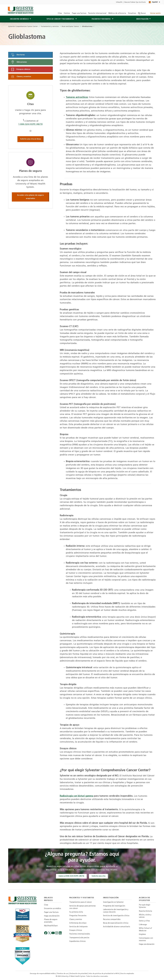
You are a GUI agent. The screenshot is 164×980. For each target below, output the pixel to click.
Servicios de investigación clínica (116, 916)
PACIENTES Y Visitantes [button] (101, 19)
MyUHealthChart (51, 926)
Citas (60, 13)
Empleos (142, 934)
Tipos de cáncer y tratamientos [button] (60, 19)
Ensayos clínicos (21, 69)
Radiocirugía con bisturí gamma (76, 796)
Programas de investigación (114, 906)
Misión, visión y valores (145, 916)
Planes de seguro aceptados (51, 921)
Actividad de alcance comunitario (117, 927)
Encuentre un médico (53, 909)
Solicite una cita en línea (30, 139)
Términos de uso (63, 974)
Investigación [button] (142, 19)
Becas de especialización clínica (116, 923)
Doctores (18, 55)
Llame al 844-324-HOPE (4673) (71, 876)
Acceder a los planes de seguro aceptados (30, 197)
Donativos (132, 13)
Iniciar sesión (154, 13)
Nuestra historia (145, 911)
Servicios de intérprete (78, 927)
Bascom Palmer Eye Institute (135, 2)
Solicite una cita (99, 876)
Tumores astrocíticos (77, 97)
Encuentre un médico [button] (19, 19)
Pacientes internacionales (80, 934)
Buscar (142, 13)
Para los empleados (127, 974)
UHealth (119, 2)
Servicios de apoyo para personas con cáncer (83, 907)
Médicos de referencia (117, 13)
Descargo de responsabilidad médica (43, 974)
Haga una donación (52, 916)
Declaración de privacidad (79, 974)
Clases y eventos (21, 77)
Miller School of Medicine (145, 930)
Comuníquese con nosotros (146, 939)
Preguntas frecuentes (78, 916)
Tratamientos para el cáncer (81, 902)
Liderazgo (143, 925)
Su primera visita (76, 912)
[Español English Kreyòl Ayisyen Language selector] (155, 2)
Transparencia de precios (79, 938)
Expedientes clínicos (78, 941)
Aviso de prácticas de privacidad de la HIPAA (104, 974)
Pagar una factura (79, 13)
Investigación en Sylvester (113, 902)
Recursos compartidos (112, 919)
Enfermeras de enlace (78, 923)
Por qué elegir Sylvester (145, 906)
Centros (67, 13)
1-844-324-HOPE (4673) (30, 124)
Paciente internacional (97, 13)
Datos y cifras (144, 921)
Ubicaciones (19, 62)
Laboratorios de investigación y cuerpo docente (116, 911)
